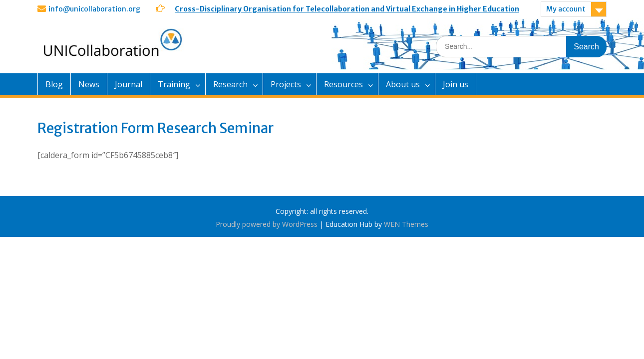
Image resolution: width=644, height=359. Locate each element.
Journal (129, 84)
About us (403, 84)
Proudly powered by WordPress (267, 224)
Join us (456, 84)
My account (566, 9)
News (89, 84)
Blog (54, 84)
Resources (343, 84)
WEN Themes (406, 224)
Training (174, 84)
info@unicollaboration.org (94, 9)
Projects (286, 84)
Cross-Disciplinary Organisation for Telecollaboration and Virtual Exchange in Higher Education (347, 9)
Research (230, 84)
